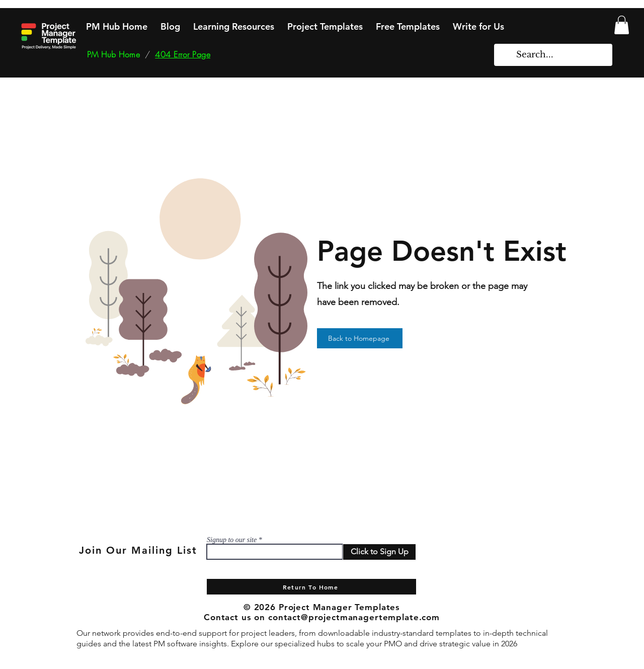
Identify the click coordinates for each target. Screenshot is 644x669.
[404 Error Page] (183, 54)
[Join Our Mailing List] (139, 550)
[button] (622, 25)
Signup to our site (232, 540)
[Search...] (554, 55)
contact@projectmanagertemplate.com (354, 617)
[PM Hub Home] (113, 54)
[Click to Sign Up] (379, 552)
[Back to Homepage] (360, 338)
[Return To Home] (311, 587)
